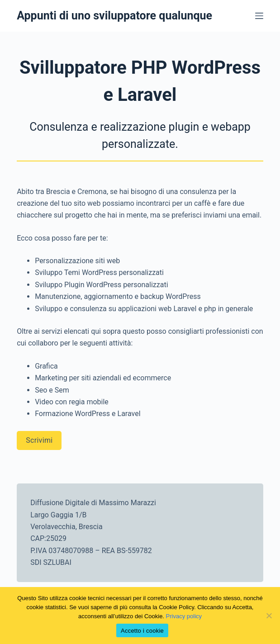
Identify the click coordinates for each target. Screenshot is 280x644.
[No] (269, 616)
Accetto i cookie (142, 631)
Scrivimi (39, 440)
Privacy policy (184, 616)
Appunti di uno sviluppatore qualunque (114, 16)
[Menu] (259, 16)
